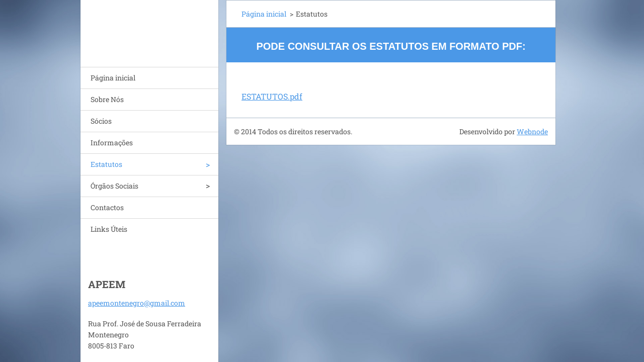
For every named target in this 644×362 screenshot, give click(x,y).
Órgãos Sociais (114, 186)
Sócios (101, 121)
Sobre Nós (107, 99)
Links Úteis (109, 229)
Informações (112, 143)
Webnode (532, 131)
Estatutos (106, 164)
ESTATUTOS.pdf (272, 96)
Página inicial (113, 78)
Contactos (107, 207)
